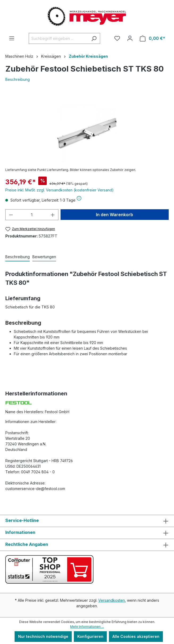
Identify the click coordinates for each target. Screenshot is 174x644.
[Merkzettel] (117, 38)
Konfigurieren (90, 636)
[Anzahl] (32, 215)
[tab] (18, 257)
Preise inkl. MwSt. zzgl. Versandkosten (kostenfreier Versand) (60, 190)
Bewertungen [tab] (44, 257)
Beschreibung (18, 79)
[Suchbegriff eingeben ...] (58, 38)
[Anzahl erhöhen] (53, 215)
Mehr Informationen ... (87, 627)
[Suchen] (94, 38)
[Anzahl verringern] (11, 215)
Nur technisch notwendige (43, 636)
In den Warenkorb (114, 215)
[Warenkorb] (152, 38)
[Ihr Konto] (130, 38)
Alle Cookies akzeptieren (136, 636)
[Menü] (12, 38)
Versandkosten (112, 600)
